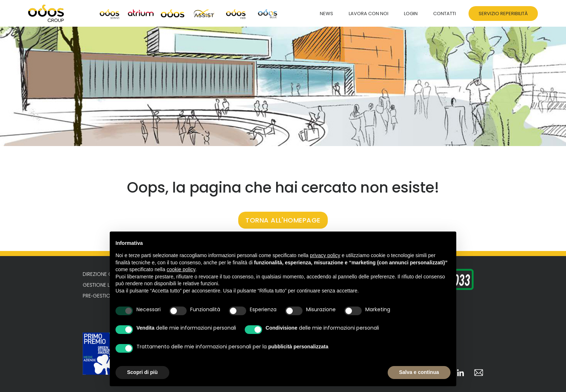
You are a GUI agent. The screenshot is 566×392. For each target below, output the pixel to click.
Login (411, 14)
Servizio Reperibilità (503, 14)
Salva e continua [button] (419, 372)
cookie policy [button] (181, 269)
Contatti (445, 14)
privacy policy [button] (325, 255)
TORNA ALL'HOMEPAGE (283, 220)
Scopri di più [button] (142, 372)
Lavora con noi (369, 14)
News (326, 14)
